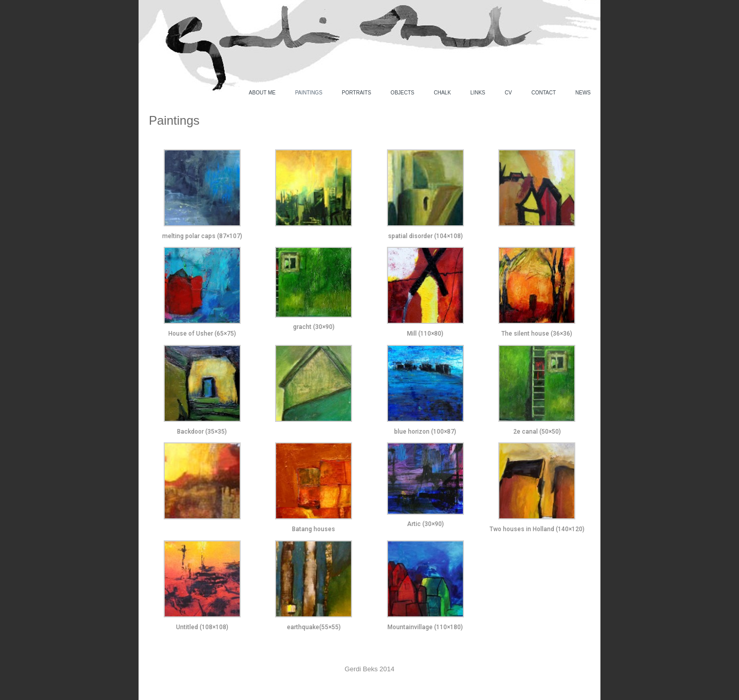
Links (478, 93)
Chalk (442, 93)
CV (509, 93)
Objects (402, 93)
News (583, 93)
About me (262, 93)
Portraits (356, 93)
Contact (543, 93)
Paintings (309, 93)
